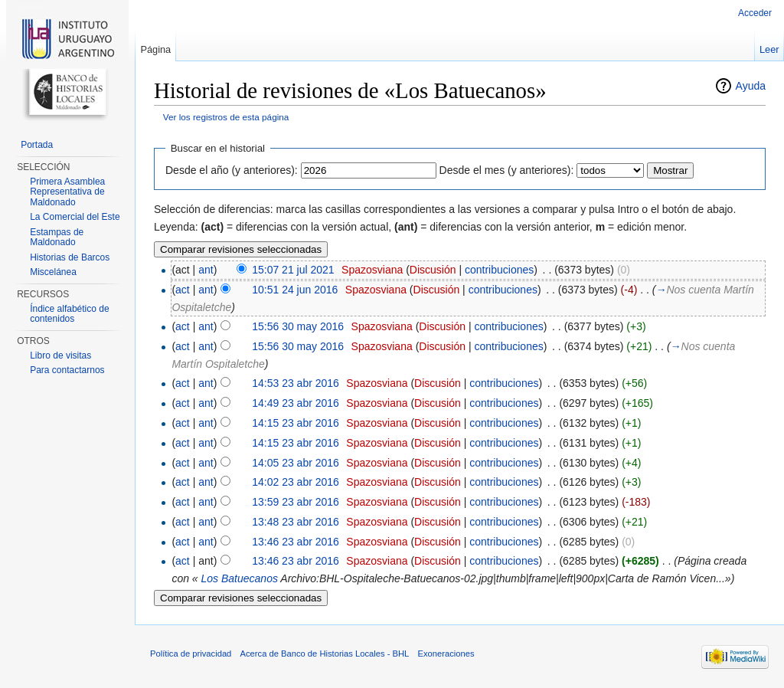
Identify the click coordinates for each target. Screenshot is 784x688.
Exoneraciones (446, 654)
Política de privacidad (191, 654)
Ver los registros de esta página (226, 117)
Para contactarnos (67, 370)
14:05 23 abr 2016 (296, 463)
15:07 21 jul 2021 (293, 270)
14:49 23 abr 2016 (296, 403)
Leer (769, 49)
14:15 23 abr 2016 (296, 423)
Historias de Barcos (70, 257)
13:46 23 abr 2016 (296, 542)
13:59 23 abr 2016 (296, 502)
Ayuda (751, 86)
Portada (37, 145)
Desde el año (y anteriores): (232, 170)
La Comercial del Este (75, 217)
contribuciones (499, 270)
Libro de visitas (60, 355)
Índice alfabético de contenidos (69, 314)
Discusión (433, 270)
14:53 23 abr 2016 (296, 383)
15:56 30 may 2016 (298, 326)
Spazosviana (372, 270)
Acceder (755, 13)
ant (206, 270)
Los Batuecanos (240, 578)
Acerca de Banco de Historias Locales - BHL (325, 654)
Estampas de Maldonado (57, 238)
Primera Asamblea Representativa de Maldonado (67, 192)
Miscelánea (53, 272)
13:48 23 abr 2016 (296, 522)
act (183, 290)
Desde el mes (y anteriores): (507, 170)
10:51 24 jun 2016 (295, 290)
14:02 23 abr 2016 (296, 482)
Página (155, 49)
